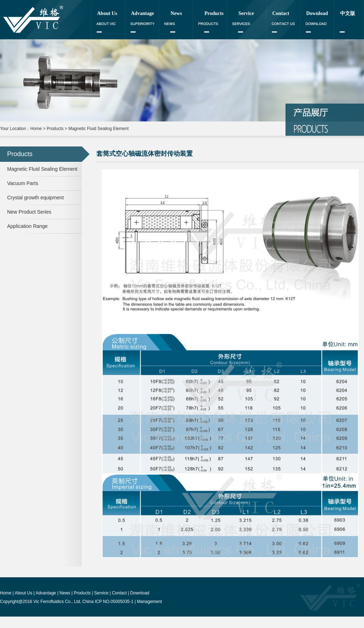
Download (317, 13)
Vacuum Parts (23, 183)
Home (36, 129)
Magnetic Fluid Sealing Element (99, 129)
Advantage (143, 13)
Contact (281, 13)
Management (150, 602)
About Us (107, 13)
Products (214, 13)
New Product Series (29, 212)
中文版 (348, 13)
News (176, 13)
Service (246, 13)
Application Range (27, 226)
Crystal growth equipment (36, 198)
